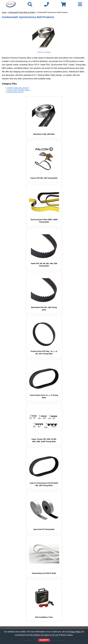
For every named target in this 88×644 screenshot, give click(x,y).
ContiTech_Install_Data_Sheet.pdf (18, 88)
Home (4, 12)
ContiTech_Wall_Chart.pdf (15, 92)
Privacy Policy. (75, 632)
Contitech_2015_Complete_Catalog (18, 90)
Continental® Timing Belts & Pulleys (22, 12)
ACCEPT (44, 640)
